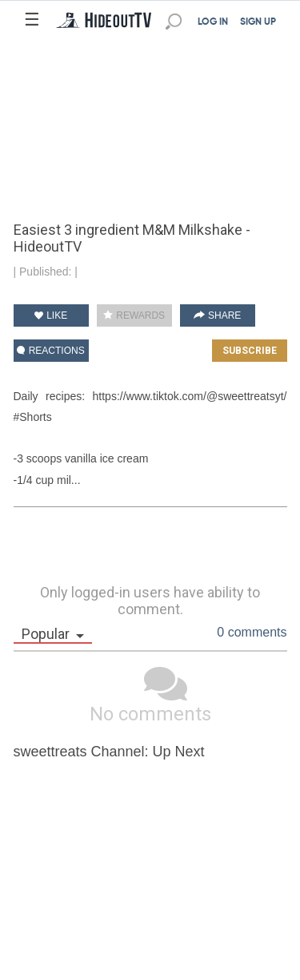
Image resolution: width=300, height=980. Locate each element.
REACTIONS (50, 351)
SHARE (218, 315)
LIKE (51, 315)
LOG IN (213, 22)
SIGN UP (258, 22)
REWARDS (134, 315)
